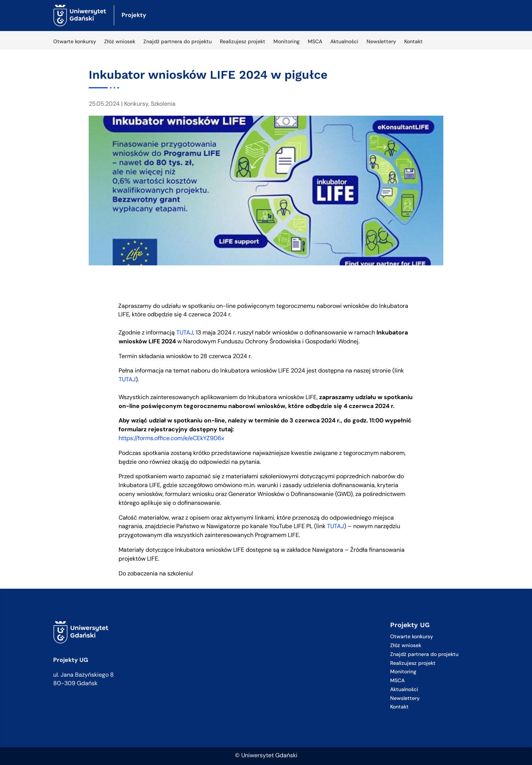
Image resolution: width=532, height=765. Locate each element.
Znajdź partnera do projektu (178, 42)
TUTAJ (185, 332)
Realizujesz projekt (243, 42)
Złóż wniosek (120, 42)
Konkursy (136, 104)
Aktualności (344, 42)
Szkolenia (163, 104)
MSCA (315, 42)
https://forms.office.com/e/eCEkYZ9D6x (171, 438)
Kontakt (413, 42)
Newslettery (381, 42)
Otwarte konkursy (75, 42)
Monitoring (287, 42)
